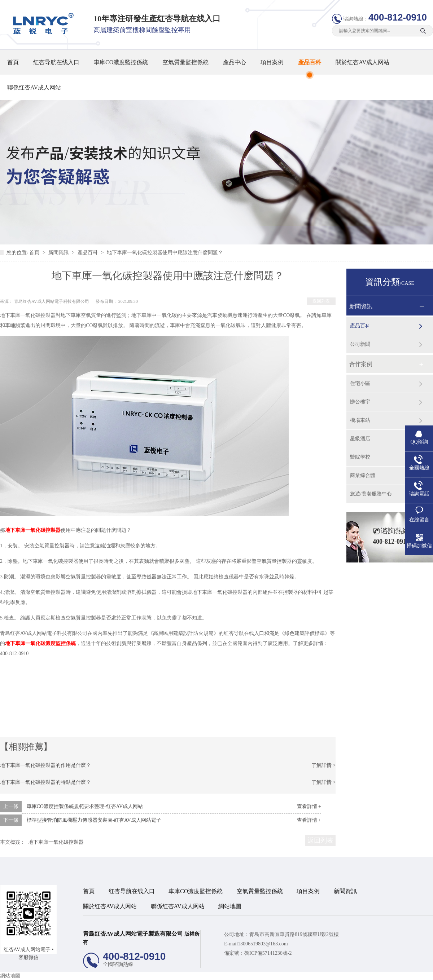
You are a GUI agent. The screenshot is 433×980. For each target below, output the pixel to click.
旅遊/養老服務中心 (371, 494)
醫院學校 (360, 457)
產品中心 (235, 62)
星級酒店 (360, 439)
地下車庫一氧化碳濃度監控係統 (40, 643)
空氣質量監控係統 (185, 62)
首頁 (13, 62)
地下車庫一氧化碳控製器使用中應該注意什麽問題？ (165, 253)
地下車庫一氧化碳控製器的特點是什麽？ (45, 782)
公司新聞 (360, 344)
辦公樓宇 (360, 402)
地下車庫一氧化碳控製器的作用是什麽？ (45, 765)
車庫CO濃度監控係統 (121, 62)
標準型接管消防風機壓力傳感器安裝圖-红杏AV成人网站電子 (94, 820)
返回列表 (321, 301)
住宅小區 (360, 383)
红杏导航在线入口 (56, 62)
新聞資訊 (59, 253)
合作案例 (361, 364)
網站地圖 (230, 906)
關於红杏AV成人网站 (362, 62)
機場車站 (360, 420)
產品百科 (310, 62)
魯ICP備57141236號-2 (268, 953)
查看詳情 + (309, 806)
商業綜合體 (363, 475)
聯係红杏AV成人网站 (34, 87)
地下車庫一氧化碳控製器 (33, 530)
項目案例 (272, 62)
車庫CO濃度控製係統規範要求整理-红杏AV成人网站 (85, 806)
